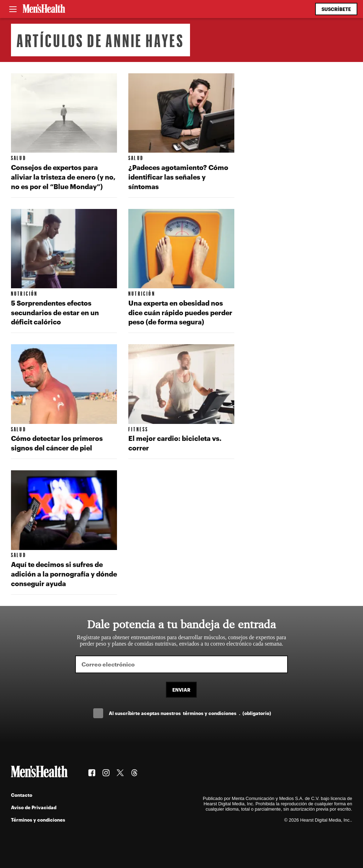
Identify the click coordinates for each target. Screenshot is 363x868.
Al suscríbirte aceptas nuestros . (190, 713)
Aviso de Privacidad (34, 807)
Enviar (181, 690)
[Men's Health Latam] (44, 9)
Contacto (22, 795)
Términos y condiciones (38, 820)
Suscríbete (336, 9)
